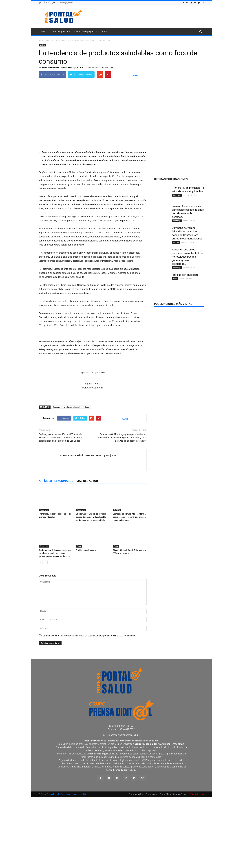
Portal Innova (152, 866)
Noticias (45, 31)
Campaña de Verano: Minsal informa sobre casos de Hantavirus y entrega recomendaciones (129, 589)
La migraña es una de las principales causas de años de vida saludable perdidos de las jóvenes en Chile (92, 589)
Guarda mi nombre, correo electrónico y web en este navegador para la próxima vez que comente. (89, 708)
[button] (201, 32)
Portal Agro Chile (136, 866)
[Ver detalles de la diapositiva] (93, 183)
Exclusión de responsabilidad (73, 866)
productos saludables (73, 479)
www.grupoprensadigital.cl (160, 816)
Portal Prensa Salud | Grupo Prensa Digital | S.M (63, 67)
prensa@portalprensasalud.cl (125, 807)
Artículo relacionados (56, 553)
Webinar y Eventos (61, 31)
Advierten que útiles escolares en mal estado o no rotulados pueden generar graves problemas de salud (56, 625)
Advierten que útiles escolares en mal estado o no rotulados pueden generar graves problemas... (187, 438)
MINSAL (117, 582)
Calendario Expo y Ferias (86, 31)
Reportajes (44, 582)
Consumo (56, 479)
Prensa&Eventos (180, 866)
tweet (135, 75)
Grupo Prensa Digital (50, 866)
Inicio (41, 41)
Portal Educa (165, 866)
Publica (105, 31)
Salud (87, 479)
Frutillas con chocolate (86, 622)
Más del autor (87, 553)
